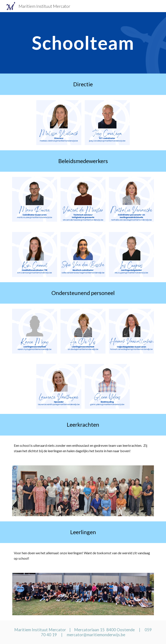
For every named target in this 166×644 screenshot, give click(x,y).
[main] (83, 43)
